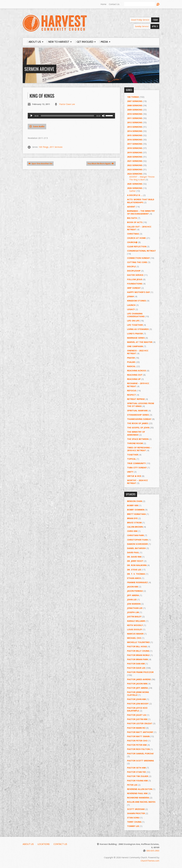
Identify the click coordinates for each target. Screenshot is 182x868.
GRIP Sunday (134, 288)
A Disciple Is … (135, 195)
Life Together (135, 325)
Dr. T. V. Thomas (136, 574)
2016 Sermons (135, 140)
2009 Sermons (135, 110)
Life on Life (133, 321)
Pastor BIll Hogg (137, 646)
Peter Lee (132, 785)
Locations (44, 844)
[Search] (139, 4)
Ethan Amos (134, 578)
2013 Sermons (135, 127)
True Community (136, 463)
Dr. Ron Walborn (137, 565)
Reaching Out (135, 375)
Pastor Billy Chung (138, 651)
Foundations (135, 284)
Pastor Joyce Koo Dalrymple (137, 709)
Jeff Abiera (133, 595)
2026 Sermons (135, 188)
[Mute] (103, 116)
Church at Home (136, 238)
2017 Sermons (135, 144)
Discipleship (134, 271)
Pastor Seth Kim (136, 768)
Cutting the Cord (137, 262)
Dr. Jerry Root (135, 561)
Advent (131, 207)
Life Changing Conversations (136, 315)
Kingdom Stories (137, 301)
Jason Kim (133, 587)
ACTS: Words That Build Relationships (141, 201)
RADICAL (131, 366)
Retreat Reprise (136, 399)
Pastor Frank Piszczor (140, 672)
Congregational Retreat (141, 251)
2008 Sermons (135, 105)
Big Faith (132, 218)
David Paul (133, 552)
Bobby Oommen (136, 510)
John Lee (132, 600)
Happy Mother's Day (139, 292)
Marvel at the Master (140, 342)
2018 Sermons (135, 148)
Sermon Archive (39, 69)
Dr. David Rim (134, 557)
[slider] (67, 116)
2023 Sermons (135, 170)
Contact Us (114, 4)
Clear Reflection (137, 246)
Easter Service (135, 275)
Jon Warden (134, 604)
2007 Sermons (135, 101)
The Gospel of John (138, 428)
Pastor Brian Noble (138, 655)
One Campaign (135, 346)
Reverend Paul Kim (137, 793)
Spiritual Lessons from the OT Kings (141, 405)
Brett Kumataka (136, 514)
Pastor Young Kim (137, 781)
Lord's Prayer (135, 334)
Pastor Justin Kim (137, 719)
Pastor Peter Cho (137, 741)
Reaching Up (134, 379)
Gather (132, 191)
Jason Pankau (135, 591)
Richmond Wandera (138, 798)
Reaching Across (137, 371)
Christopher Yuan (137, 540)
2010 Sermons (135, 114)
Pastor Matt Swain (138, 736)
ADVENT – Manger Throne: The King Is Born (142, 178)
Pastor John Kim (136, 699)
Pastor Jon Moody (138, 704)
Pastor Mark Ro (136, 728)
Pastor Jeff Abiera (137, 688)
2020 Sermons (135, 157)
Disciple (131, 266)
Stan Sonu (133, 818)
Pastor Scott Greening (140, 761)
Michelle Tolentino (138, 642)
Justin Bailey (134, 617)
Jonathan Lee (135, 608)
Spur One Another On (40, 163)
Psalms (131, 362)
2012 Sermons (135, 122)
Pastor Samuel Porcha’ (140, 754)
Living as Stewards (138, 329)
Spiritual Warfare (137, 411)
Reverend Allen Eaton (140, 789)
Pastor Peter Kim (137, 745)
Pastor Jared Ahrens (139, 679)
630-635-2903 (153, 851)
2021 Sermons (135, 161)
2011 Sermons (56, 147)
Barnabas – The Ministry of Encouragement (141, 212)
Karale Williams (136, 621)
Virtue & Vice (134, 476)
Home (103, 4)
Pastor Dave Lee (67, 104)
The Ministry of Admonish (136, 433)
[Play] (31, 116)
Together (133, 455)
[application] (71, 116)
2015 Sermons (135, 135)
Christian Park (136, 535)
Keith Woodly (135, 625)
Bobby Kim (133, 505)
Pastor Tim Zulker (138, 776)
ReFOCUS (132, 391)
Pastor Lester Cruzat (140, 723)
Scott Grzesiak (136, 809)
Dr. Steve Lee (134, 570)
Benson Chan (135, 501)
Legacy (131, 309)
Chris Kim (132, 531)
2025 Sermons (135, 184)
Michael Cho (134, 638)
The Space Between (138, 439)
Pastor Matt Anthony (140, 732)
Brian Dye (132, 518)
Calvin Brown (135, 527)
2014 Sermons (135, 131)
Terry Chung (134, 822)
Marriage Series (136, 338)
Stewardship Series (138, 415)
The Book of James (138, 423)
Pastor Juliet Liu (137, 715)
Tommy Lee (133, 826)
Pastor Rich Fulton (138, 749)
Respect (132, 395)
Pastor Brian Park (138, 659)
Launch (131, 305)
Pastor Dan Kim (136, 664)
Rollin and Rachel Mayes (141, 802)
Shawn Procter (136, 813)
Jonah (131, 296)
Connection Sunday (138, 258)
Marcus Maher (135, 634)
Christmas (133, 234)
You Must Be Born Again (101, 163)
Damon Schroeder (137, 544)
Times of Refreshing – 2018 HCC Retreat (139, 449)
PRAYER (131, 358)
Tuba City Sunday (137, 468)
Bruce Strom (134, 523)
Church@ (132, 242)
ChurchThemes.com (150, 861)
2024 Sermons (135, 174)
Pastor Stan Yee (136, 772)
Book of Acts (135, 222)
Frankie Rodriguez (137, 582)
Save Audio (37, 126)
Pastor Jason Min (137, 684)
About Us (28, 844)
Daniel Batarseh (136, 548)
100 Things (44, 147)
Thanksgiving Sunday (139, 419)
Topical (132, 459)
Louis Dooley (135, 629)
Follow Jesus (135, 279)
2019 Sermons (135, 152)
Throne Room (135, 443)
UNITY (130, 472)
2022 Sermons (135, 165)
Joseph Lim (133, 612)
